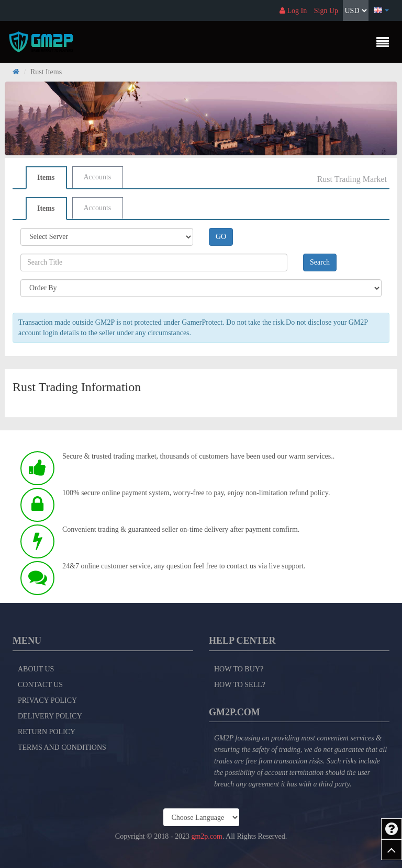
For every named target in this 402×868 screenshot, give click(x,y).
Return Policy (47, 732)
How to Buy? (239, 669)
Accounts (97, 177)
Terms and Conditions (62, 747)
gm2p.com (207, 836)
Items (46, 178)
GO (221, 237)
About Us (36, 669)
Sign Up (326, 11)
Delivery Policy (50, 716)
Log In (293, 11)
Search (320, 262)
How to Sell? (240, 685)
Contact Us (40, 685)
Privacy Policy (47, 700)
